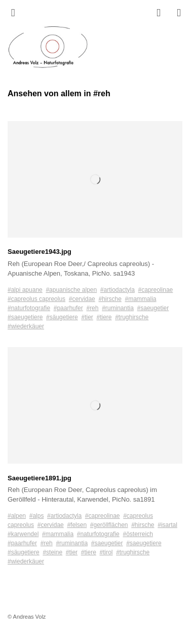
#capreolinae (156, 290)
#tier (87, 317)
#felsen (77, 525)
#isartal (167, 525)
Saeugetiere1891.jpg (40, 478)
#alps (37, 516)
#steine (52, 552)
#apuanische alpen (71, 290)
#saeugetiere (25, 317)
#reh (92, 308)
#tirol (106, 552)
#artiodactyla (118, 290)
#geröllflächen (109, 525)
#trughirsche (132, 317)
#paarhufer (68, 308)
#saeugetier (153, 308)
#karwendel (23, 534)
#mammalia (140, 299)
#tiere (104, 317)
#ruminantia (118, 308)
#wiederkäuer (26, 326)
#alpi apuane (25, 290)
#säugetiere (62, 317)
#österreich (138, 534)
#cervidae (82, 299)
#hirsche (110, 299)
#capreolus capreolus (36, 299)
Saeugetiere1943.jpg (40, 252)
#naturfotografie (29, 308)
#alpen (17, 516)
